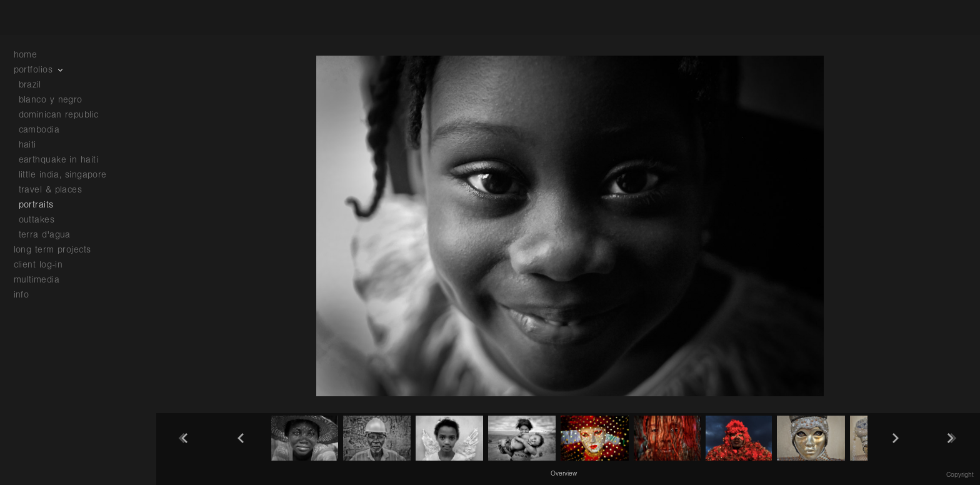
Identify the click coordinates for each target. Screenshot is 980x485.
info (28, 295)
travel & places (51, 190)
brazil (30, 85)
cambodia (39, 130)
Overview (564, 474)
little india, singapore (63, 175)
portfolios (40, 70)
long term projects (59, 250)
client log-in (38, 265)
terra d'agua (45, 235)
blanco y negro (51, 100)
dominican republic (59, 115)
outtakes (37, 220)
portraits (36, 205)
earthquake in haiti (59, 160)
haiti (27, 145)
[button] (564, 473)
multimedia (43, 280)
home (26, 55)
